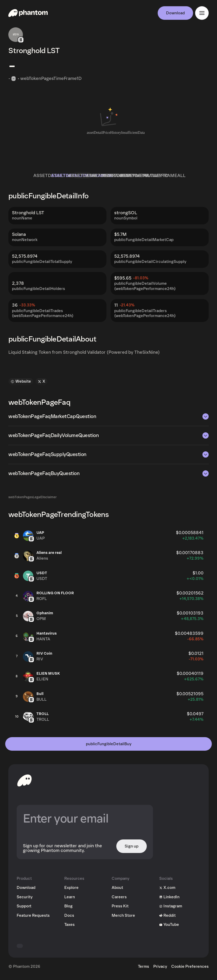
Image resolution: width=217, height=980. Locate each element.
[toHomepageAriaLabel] (24, 783)
